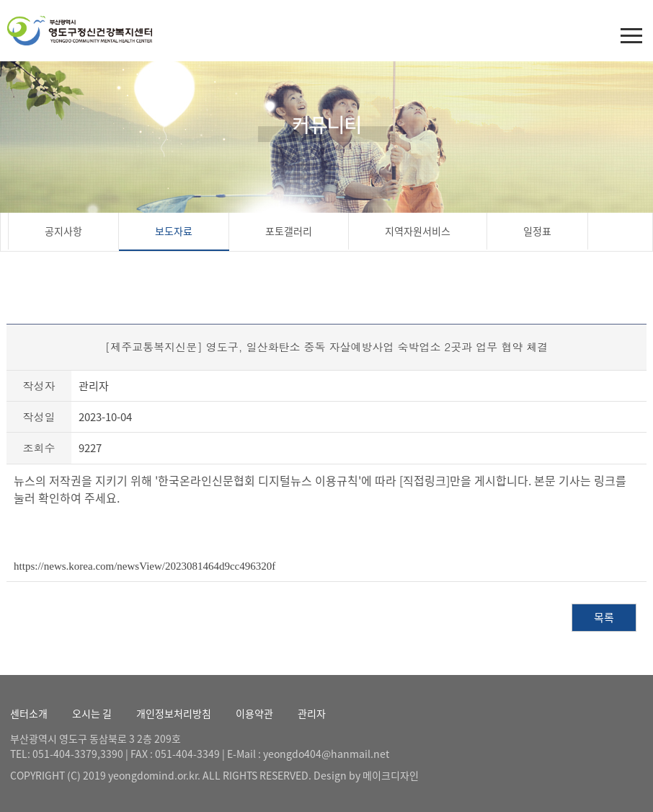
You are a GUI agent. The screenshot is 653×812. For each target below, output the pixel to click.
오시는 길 (92, 713)
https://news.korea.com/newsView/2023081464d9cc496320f (145, 566)
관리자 (312, 713)
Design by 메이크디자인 (366, 775)
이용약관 (254, 713)
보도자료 (174, 231)
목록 (604, 617)
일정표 (537, 231)
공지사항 (63, 231)
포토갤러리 (289, 231)
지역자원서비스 (418, 231)
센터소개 (29, 713)
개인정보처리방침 (174, 713)
